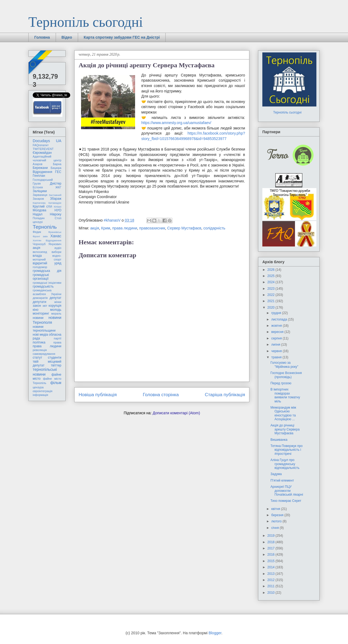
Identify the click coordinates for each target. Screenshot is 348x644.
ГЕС (58, 172)
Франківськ (55, 232)
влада (37, 256)
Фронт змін (40, 236)
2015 (272, 561)
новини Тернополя (47, 320)
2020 (272, 308)
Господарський (43, 180)
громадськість (43, 286)
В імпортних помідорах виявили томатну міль (285, 395)
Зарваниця (40, 195)
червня (277, 351)
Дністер (56, 183)
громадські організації (41, 277)
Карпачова (39, 203)
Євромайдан (42, 153)
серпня (277, 338)
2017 (272, 548)
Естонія (38, 187)
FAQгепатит (41, 145)
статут (37, 358)
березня (278, 515)
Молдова (39, 210)
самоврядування (44, 354)
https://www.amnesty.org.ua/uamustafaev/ (176, 123)
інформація (40, 395)
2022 (272, 295)
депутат (56, 298)
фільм (56, 383)
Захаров (38, 199)
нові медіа (40, 335)
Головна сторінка (161, 395)
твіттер (56, 365)
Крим (106, 228)
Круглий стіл (42, 206)
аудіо (58, 248)
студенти (55, 358)
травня (277, 357)
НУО (58, 210)
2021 (272, 301)
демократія (40, 298)
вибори (56, 252)
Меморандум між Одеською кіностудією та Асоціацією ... (283, 413)
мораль (56, 313)
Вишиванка (279, 440)
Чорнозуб (39, 244)
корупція (55, 306)
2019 (272, 536)
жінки (58, 302)
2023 (272, 289)
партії (58, 338)
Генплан (39, 176)
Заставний (55, 195)
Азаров (38, 164)
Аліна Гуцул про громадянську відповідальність (285, 464)
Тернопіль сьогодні (86, 22)
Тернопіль (45, 227)
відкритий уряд (47, 263)
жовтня (277, 326)
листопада (280, 319)
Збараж (56, 199)
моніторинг (41, 313)
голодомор (40, 267)
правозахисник (152, 228)
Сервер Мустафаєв (184, 228)
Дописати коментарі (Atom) (176, 413)
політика (39, 342)
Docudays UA (47, 141)
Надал (38, 214)
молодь (56, 310)
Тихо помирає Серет (286, 501)
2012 (272, 580)
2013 (272, 574)
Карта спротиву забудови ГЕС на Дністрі (122, 37)
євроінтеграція (43, 391)
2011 (272, 586)
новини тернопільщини (44, 329)
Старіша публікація (225, 395)
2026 (272, 270)
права (57, 342)
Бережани (40, 168)
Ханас (56, 236)
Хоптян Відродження (47, 240)
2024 (272, 282)
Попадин (39, 218)
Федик (37, 232)
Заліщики (40, 191)
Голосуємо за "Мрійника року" (284, 365)
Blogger (215, 633)
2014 (272, 567)
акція (95, 228)
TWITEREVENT (43, 149)
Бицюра (56, 168)
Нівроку (56, 214)
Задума (276, 474)
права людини (125, 228)
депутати (39, 302)
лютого (277, 521)
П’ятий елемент (282, 481)
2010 (272, 593)
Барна (57, 164)
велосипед (40, 252)
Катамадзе (55, 203)
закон (37, 306)
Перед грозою (281, 383)
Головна (42, 37)
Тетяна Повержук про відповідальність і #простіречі (287, 450)
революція (40, 350)
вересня (278, 332)
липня (276, 345)
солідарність (214, 228)
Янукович (55, 244)
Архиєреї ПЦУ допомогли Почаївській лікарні (287, 491)
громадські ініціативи (47, 283)
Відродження (42, 172)
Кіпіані (58, 207)
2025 (272, 276)
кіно (36, 310)
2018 (272, 542)
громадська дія (47, 271)
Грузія (37, 183)
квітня (276, 509)
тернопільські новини (45, 372)
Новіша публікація (98, 395)
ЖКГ (58, 187)
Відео (67, 37)
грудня (277, 313)
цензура (38, 387)
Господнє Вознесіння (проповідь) (286, 375)
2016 (272, 555)
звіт (45, 306)
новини (38, 318)
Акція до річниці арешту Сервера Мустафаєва (285, 429)
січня (275, 528)
